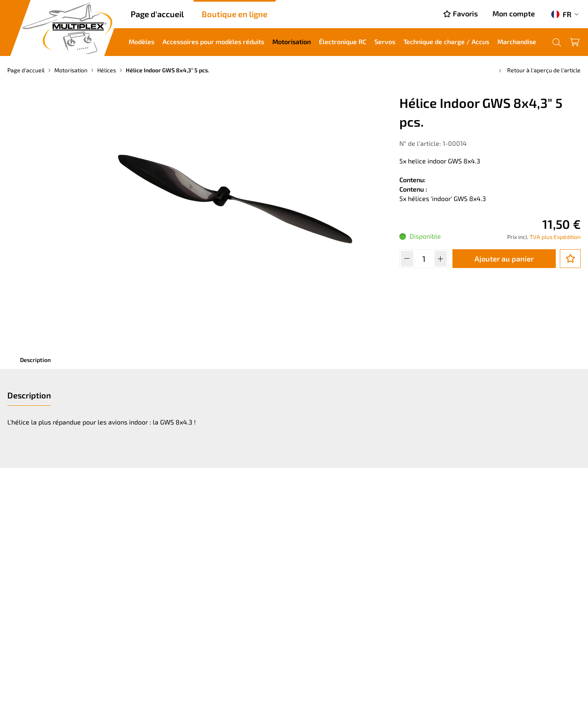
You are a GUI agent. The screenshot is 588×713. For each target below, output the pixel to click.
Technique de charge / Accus (446, 41)
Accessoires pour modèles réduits (213, 41)
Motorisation (292, 41)
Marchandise (517, 41)
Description (35, 360)
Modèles (141, 41)
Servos (385, 41)
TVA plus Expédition (555, 237)
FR (561, 14)
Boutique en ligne (235, 14)
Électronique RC (343, 41)
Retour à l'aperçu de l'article (539, 70)
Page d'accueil (157, 14)
